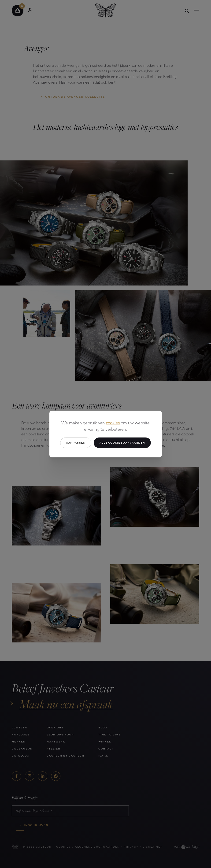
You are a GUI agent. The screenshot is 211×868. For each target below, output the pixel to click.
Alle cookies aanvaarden (122, 443)
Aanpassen (76, 443)
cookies (113, 423)
